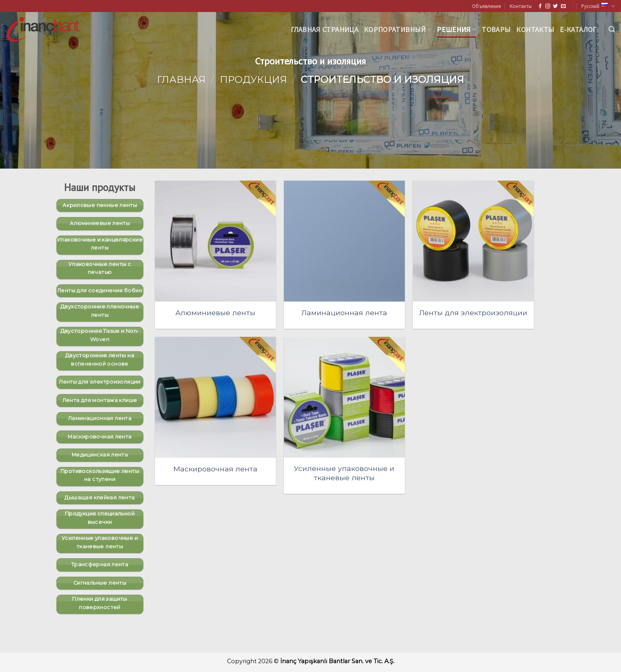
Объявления (486, 6)
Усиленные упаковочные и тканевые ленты (344, 473)
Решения (456, 29)
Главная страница (325, 29)
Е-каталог (578, 29)
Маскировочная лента (215, 469)
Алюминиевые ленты (215, 313)
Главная (181, 79)
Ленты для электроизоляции (473, 313)
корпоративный (398, 29)
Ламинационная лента (344, 313)
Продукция (253, 79)
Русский (598, 6)
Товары (496, 29)
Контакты (521, 6)
